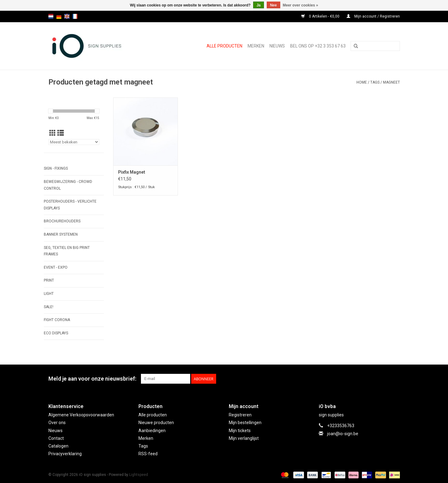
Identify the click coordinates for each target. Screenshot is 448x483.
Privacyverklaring (65, 454)
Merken (256, 46)
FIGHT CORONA (57, 320)
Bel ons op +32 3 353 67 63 (318, 46)
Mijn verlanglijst (244, 438)
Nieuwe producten (156, 423)
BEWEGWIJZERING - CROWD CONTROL (68, 185)
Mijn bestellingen (245, 423)
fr (75, 16)
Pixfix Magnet (132, 172)
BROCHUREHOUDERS (62, 221)
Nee (273, 5)
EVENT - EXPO (56, 267)
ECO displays (56, 333)
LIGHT (49, 294)
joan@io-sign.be (343, 434)
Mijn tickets (240, 431)
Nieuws (55, 431)
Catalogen (58, 446)
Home (362, 82)
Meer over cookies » (300, 5)
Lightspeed (139, 475)
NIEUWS (277, 46)
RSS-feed (148, 454)
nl (51, 16)
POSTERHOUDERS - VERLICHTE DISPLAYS (70, 205)
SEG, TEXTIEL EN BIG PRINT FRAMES (67, 251)
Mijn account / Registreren (373, 16)
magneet (391, 82)
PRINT (49, 280)
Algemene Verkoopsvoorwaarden (81, 415)
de (59, 16)
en (67, 16)
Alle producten (224, 46)
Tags (375, 82)
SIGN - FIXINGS (56, 168)
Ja (259, 5)
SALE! (49, 307)
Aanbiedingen (152, 431)
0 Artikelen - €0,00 (321, 16)
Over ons (57, 423)
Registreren (240, 415)
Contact (56, 438)
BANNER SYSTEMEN (61, 234)
